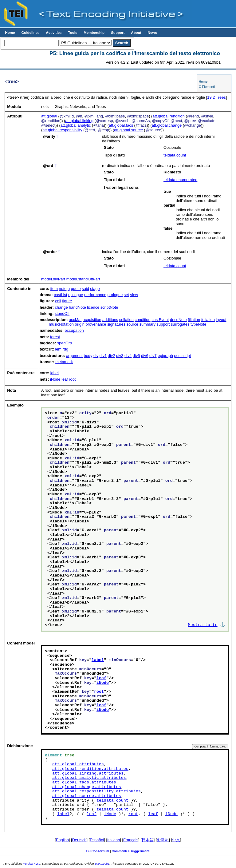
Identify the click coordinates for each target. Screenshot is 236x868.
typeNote (198, 324)
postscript (183, 356)
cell (58, 301)
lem (58, 349)
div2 (111, 356)
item (54, 289)
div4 (128, 356)
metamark (64, 362)
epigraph (165, 356)
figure (67, 301)
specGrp (65, 343)
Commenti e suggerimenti (131, 851)
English (62, 840)
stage (95, 289)
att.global (49, 116)
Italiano (114, 840)
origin (80, 324)
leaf (65, 379)
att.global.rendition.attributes (90, 769)
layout (221, 320)
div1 (103, 356)
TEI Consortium (97, 851)
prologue (115, 295)
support (163, 324)
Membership (94, 33)
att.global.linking (79, 121)
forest (55, 337)
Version (28, 864)
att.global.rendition (169, 116)
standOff (62, 313)
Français (131, 840)
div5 (136, 356)
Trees (216, 97)
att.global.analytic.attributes (89, 778)
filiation (194, 320)
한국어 (163, 840)
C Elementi (207, 87)
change (61, 307)
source (132, 324)
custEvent (160, 320)
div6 (145, 356)
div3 (120, 356)
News (152, 33)
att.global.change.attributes (87, 787)
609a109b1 (102, 864)
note (63, 289)
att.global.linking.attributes (88, 774)
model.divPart (53, 279)
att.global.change (167, 125)
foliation (208, 320)
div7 (153, 356)
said (85, 289)
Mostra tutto (203, 625)
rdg (66, 349)
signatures (116, 324)
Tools (73, 33)
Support (118, 33)
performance (95, 295)
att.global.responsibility (62, 130)
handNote (77, 307)
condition (142, 320)
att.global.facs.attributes (84, 783)
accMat (75, 320)
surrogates (180, 324)
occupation (74, 330)
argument (74, 356)
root (72, 379)
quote (76, 289)
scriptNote (109, 307)
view (134, 295)
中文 (176, 840)
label (55, 373)
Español (97, 840)
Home (10, 33)
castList (60, 295)
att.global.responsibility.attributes (96, 791)
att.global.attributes (78, 764)
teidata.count (175, 155)
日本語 (148, 840)
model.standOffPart (83, 279)
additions (110, 320)
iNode (55, 379)
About (136, 33)
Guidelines (30, 33)
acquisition (92, 320)
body (88, 356)
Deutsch (79, 840)
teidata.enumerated (180, 180)
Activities (54, 33)
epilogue (76, 295)
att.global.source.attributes (87, 796)
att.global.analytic (76, 125)
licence (93, 307)
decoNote (178, 320)
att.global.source (128, 130)
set (126, 295)
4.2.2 (37, 864)
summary (147, 324)
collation (126, 320)
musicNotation (61, 324)
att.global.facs (121, 125)
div (96, 356)
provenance (96, 324)
